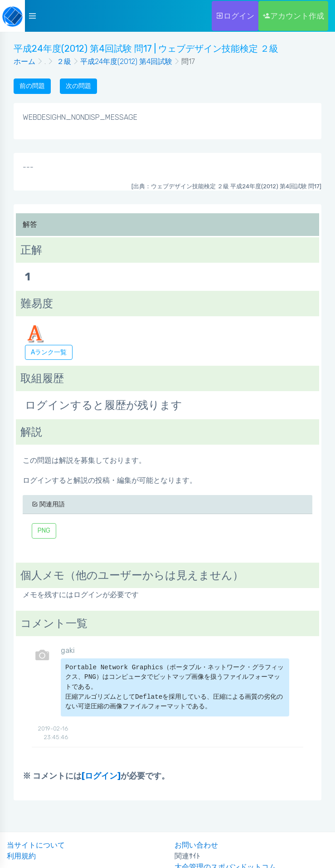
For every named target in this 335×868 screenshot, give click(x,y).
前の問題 (32, 86)
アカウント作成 (293, 16)
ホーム (24, 61)
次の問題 (78, 86)
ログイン (235, 16)
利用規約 (21, 856)
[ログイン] (101, 776)
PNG (44, 531)
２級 (63, 61)
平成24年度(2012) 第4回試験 (126, 61)
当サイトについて (36, 845)
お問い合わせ (196, 845)
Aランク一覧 (49, 352)
